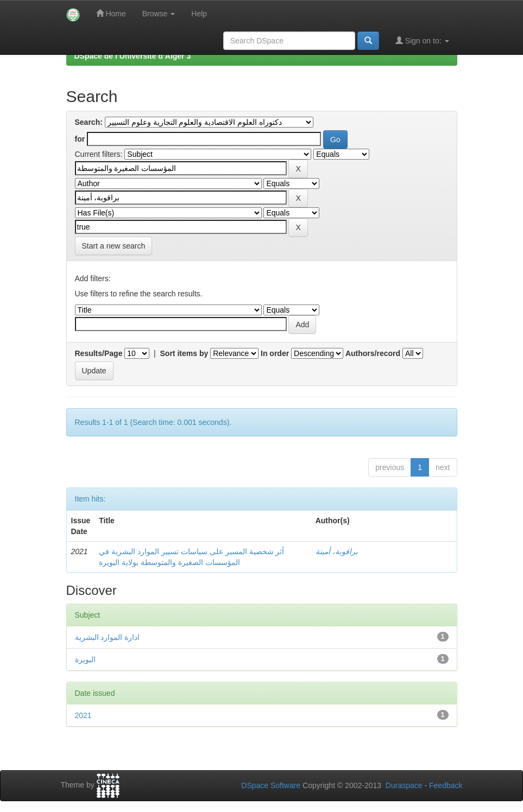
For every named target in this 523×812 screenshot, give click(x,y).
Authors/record (373, 353)
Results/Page (99, 353)
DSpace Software (271, 785)
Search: (89, 122)
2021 (83, 715)
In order (275, 353)
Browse (159, 14)
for (80, 139)
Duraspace (404, 785)
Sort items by (184, 353)
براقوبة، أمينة (337, 551)
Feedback (446, 785)
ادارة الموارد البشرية (108, 637)
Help (199, 14)
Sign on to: (422, 40)
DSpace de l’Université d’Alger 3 (133, 56)
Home (111, 13)
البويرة (85, 659)
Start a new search (114, 246)
